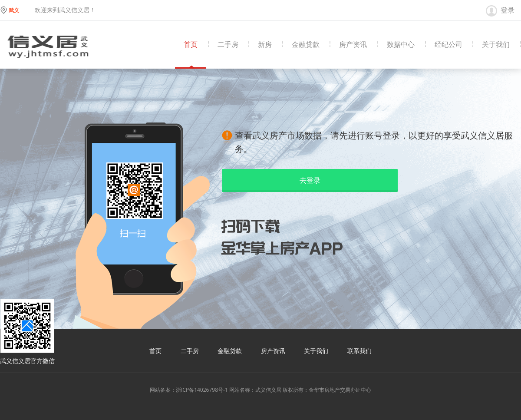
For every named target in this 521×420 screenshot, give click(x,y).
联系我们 (359, 351)
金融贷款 (306, 45)
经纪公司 (448, 45)
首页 (191, 45)
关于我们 (496, 45)
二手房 (228, 45)
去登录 (310, 180)
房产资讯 (353, 45)
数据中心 (401, 45)
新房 (265, 45)
